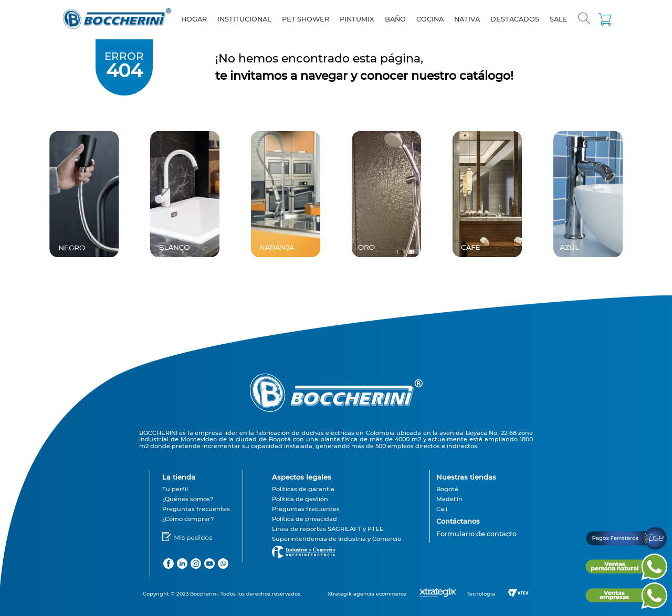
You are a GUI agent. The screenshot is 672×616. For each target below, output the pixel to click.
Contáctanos (458, 521)
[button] (584, 19)
